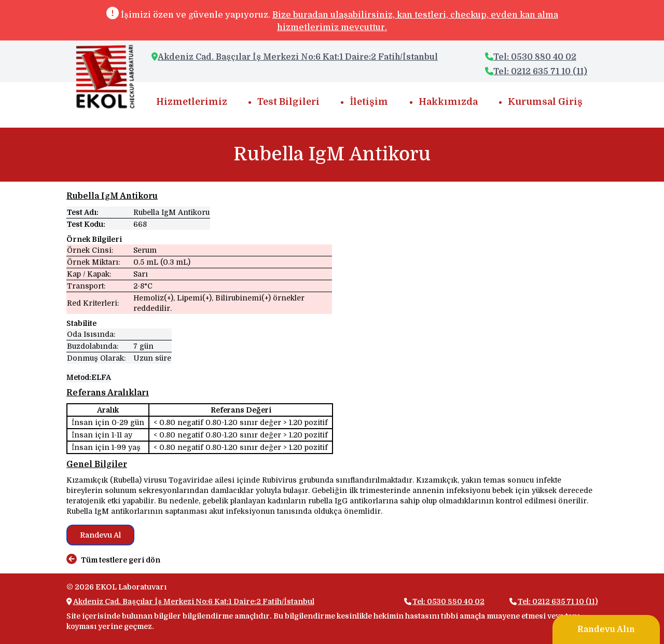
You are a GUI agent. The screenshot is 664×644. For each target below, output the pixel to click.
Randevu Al (100, 535)
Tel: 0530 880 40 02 (531, 57)
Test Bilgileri (288, 102)
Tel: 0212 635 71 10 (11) (536, 72)
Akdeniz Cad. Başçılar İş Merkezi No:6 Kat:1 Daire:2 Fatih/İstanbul (298, 57)
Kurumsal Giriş (545, 102)
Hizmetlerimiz (192, 102)
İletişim (369, 102)
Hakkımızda (448, 102)
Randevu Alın (606, 629)
